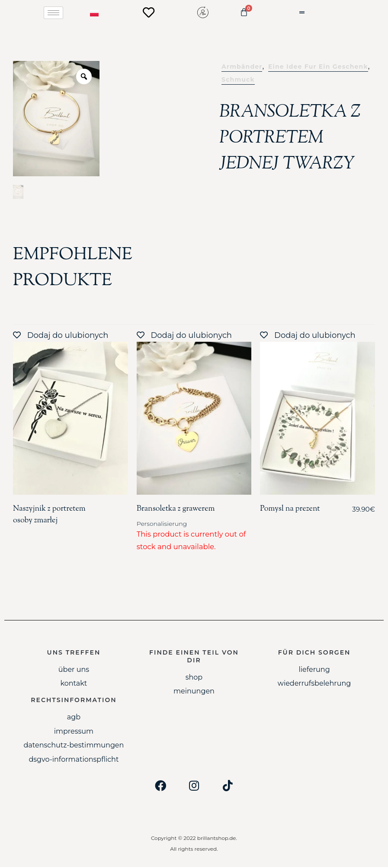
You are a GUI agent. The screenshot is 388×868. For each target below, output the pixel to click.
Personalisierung (162, 525)
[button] (312, 13)
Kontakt (74, 684)
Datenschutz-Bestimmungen (74, 746)
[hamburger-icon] (53, 13)
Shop (194, 678)
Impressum (74, 732)
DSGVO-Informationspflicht (74, 760)
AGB (74, 718)
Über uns (74, 670)
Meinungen (194, 692)
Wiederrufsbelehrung (314, 684)
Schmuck (238, 80)
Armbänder (242, 67)
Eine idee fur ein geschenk (318, 67)
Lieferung (314, 670)
